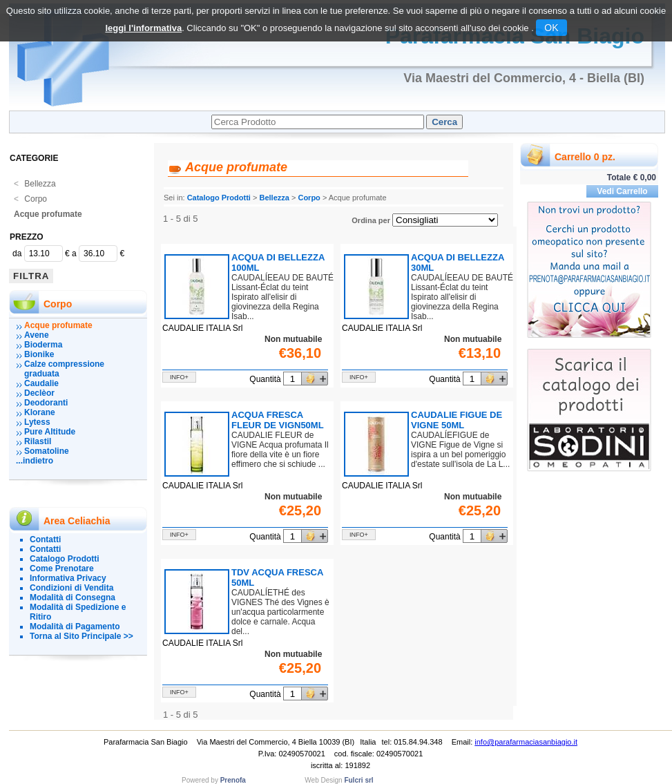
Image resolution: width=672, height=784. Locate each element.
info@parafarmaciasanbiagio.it (526, 742)
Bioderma (43, 345)
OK (551, 28)
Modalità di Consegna (73, 597)
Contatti (45, 539)
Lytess (37, 422)
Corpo (30, 199)
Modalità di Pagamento (75, 627)
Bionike (39, 354)
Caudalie (41, 383)
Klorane (40, 412)
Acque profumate (48, 214)
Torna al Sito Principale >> (81, 636)
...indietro (35, 461)
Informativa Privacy (68, 578)
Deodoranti (46, 403)
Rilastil (38, 441)
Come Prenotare (62, 568)
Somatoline (47, 451)
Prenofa (233, 780)
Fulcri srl (358, 780)
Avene (37, 335)
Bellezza (35, 184)
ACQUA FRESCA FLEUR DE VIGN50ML (278, 420)
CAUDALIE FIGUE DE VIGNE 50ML (457, 420)
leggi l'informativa (143, 28)
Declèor (39, 393)
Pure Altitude (50, 432)
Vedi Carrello (622, 191)
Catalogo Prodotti (65, 559)
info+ (179, 377)
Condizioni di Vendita (71, 588)
